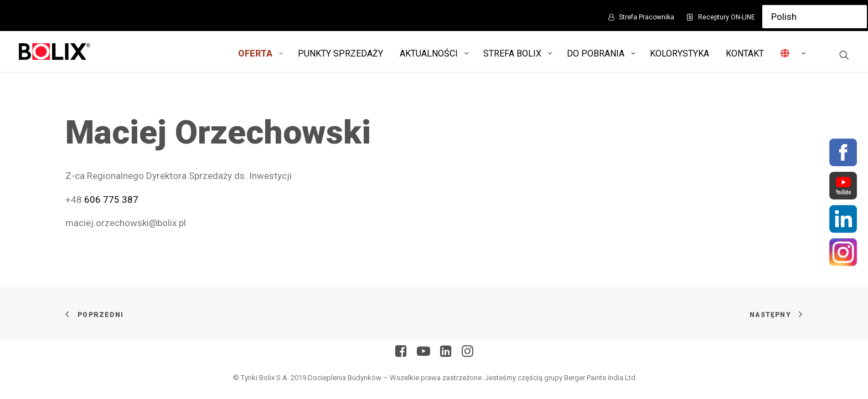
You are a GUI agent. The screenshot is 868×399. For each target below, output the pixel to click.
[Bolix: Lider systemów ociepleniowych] (55, 52)
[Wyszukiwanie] (844, 55)
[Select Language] (815, 17)
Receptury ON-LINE (727, 17)
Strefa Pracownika (647, 17)
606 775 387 (111, 199)
